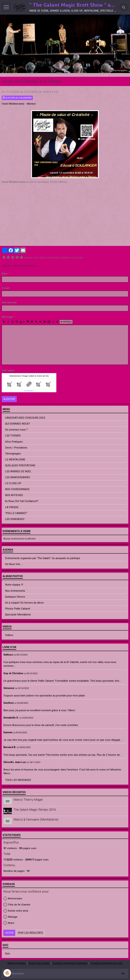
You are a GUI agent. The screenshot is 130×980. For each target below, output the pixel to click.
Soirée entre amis (16, 911)
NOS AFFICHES (14, 495)
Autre (9, 923)
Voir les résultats (30, 933)
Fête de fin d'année (17, 905)
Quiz (8, 954)
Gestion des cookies (39, 963)
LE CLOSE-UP (13, 483)
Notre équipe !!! (14, 585)
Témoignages (13, 454)
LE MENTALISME (15, 460)
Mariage (10, 917)
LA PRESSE (12, 507)
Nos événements (15, 591)
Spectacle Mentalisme (18, 615)
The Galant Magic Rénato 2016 (35, 810)
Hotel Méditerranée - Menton (19, 104)
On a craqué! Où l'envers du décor (24, 603)
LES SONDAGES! (15, 519)
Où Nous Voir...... (14, 564)
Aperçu (66, 322)
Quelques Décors (15, 597)
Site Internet (9, 302)
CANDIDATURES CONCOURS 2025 (25, 418)
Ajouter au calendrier (17, 98)
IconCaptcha (28, 391)
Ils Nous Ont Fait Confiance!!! (22, 501)
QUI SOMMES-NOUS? (18, 424)
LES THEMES (13, 436)
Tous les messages (18, 780)
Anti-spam (8, 370)
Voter (9, 933)
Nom (5, 274)
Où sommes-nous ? (16, 430)
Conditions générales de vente (106, 963)
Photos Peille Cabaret (18, 609)
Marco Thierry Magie (28, 800)
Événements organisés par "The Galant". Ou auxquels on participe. (43, 558)
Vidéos (9, 635)
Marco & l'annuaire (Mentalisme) (36, 820)
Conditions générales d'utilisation (70, 963)
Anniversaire (13, 898)
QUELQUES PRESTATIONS (20, 465)
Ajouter (9, 399)
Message (7, 317)
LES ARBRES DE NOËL (18, 471)
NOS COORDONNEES (17, 489)
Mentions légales (17, 963)
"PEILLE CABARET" (16, 513)
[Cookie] (7, 973)
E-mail (6, 288)
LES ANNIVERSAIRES (18, 477)
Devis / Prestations (16, 448)
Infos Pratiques (14, 442)
